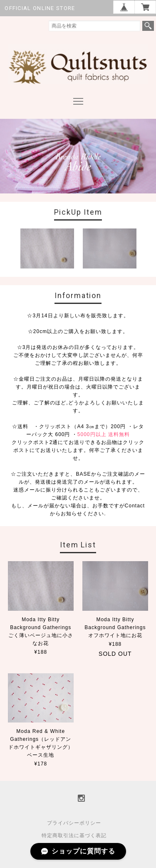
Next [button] (147, 251)
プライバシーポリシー (74, 823)
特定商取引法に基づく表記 (74, 835)
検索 (148, 26)
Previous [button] (10, 251)
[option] (47, 249)
